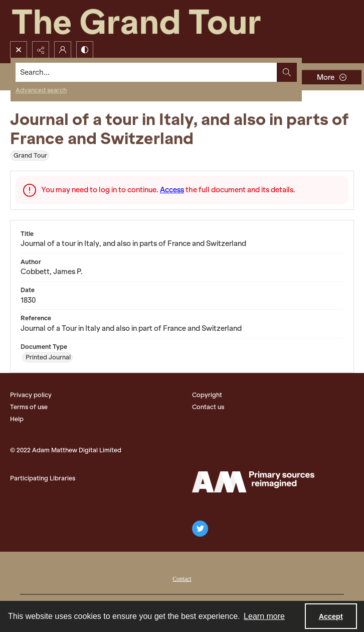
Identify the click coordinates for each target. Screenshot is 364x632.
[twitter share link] (200, 529)
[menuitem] (182, 578)
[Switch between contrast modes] (85, 50)
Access (172, 190)
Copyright (207, 395)
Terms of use (29, 407)
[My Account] (63, 50)
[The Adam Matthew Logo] (253, 482)
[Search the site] (146, 72)
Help (17, 419)
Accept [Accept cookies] (331, 616)
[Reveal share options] (41, 50)
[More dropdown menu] (331, 77)
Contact (182, 579)
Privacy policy (31, 395)
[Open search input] (19, 50)
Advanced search (41, 90)
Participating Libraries (43, 478)
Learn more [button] (264, 616)
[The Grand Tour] (159, 21)
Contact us (208, 407)
